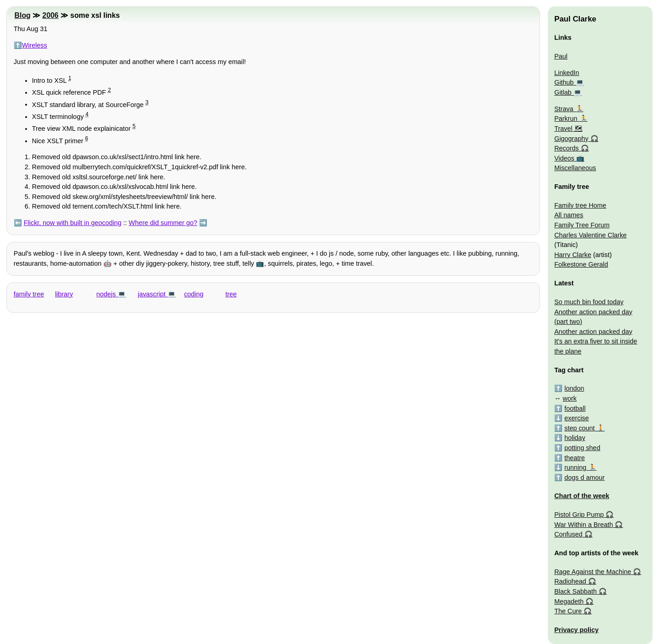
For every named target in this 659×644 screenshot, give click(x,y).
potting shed (582, 448)
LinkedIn (567, 73)
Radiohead (570, 581)
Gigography (571, 139)
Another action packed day (593, 332)
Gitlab (563, 92)
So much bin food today (589, 302)
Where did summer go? (163, 223)
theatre (575, 458)
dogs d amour (584, 478)
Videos (564, 158)
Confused (568, 534)
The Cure (568, 611)
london (574, 388)
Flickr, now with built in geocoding (73, 223)
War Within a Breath (583, 525)
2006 (51, 15)
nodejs (106, 294)
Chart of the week (582, 496)
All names (569, 215)
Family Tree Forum (582, 225)
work (570, 398)
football (575, 408)
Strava (564, 109)
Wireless (35, 45)
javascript (152, 294)
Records (567, 148)
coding (194, 294)
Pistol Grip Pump (579, 515)
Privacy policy (576, 630)
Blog (23, 15)
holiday (575, 438)
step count (579, 428)
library (64, 294)
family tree (29, 294)
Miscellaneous (575, 168)
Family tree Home (580, 205)
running (575, 467)
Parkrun (566, 118)
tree (231, 294)
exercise (577, 418)
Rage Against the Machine (593, 572)
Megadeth (569, 601)
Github (564, 82)
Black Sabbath (575, 591)
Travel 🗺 (568, 129)
